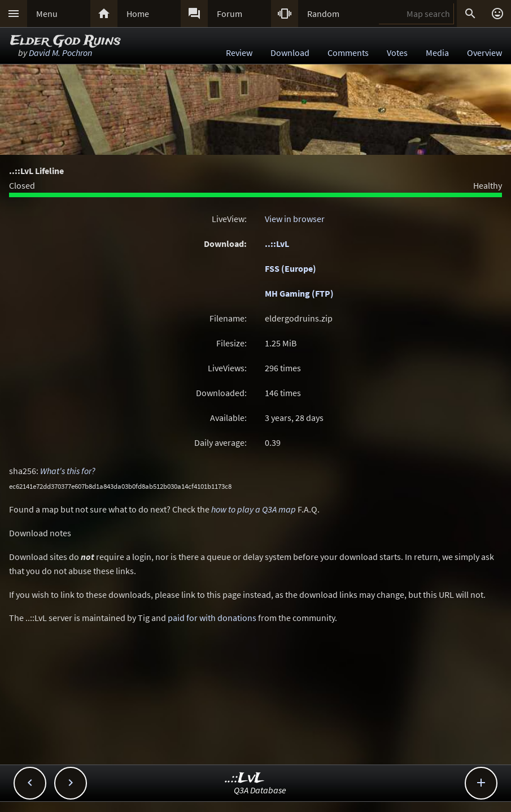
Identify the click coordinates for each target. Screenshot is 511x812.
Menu (47, 14)
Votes (397, 53)
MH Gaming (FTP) (299, 293)
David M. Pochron (60, 53)
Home (138, 14)
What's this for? (68, 471)
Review (239, 53)
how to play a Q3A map (254, 509)
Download (290, 53)
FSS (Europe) (291, 268)
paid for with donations (212, 618)
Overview (484, 53)
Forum (230, 14)
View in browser (295, 219)
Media (437, 53)
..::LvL (277, 244)
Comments (348, 53)
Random (323, 14)
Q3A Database (260, 790)
